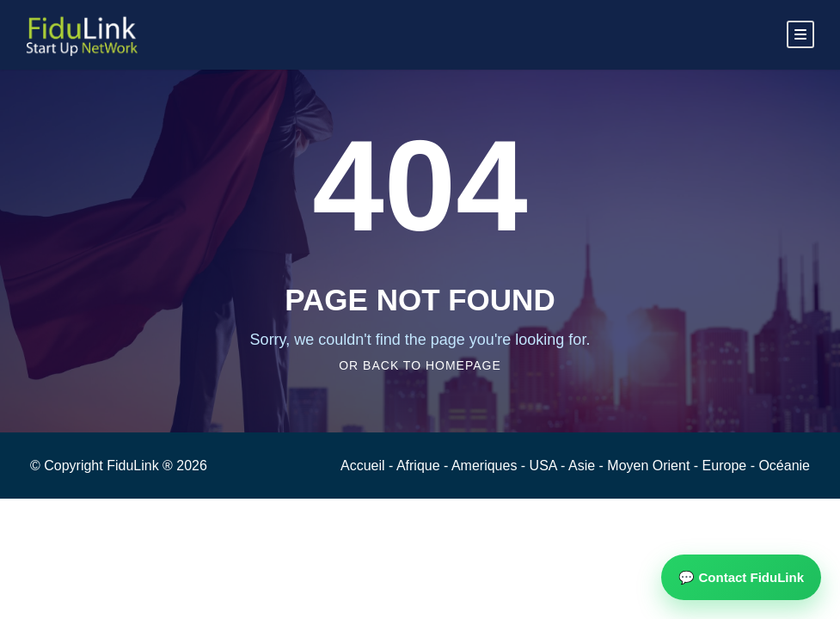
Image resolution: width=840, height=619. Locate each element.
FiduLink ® (141, 466)
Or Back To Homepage (420, 365)
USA (545, 466)
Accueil (365, 466)
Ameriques (486, 466)
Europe (727, 466)
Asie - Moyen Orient (631, 466)
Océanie (784, 466)
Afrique (420, 466)
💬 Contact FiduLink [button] (741, 577)
